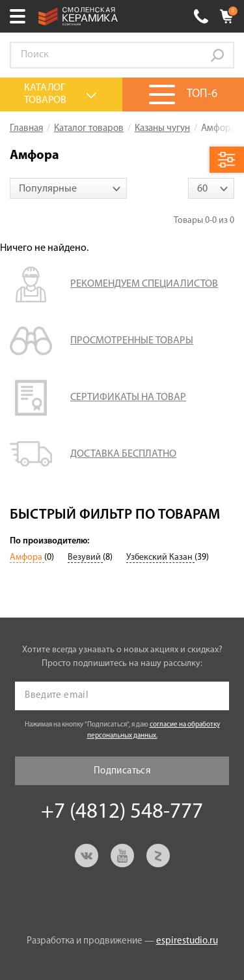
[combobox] (68, 188)
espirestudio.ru (187, 941)
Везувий (85, 557)
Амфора (27, 557)
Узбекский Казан (160, 557)
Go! (217, 55)
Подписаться (122, 771)
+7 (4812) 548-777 (201, 16)
